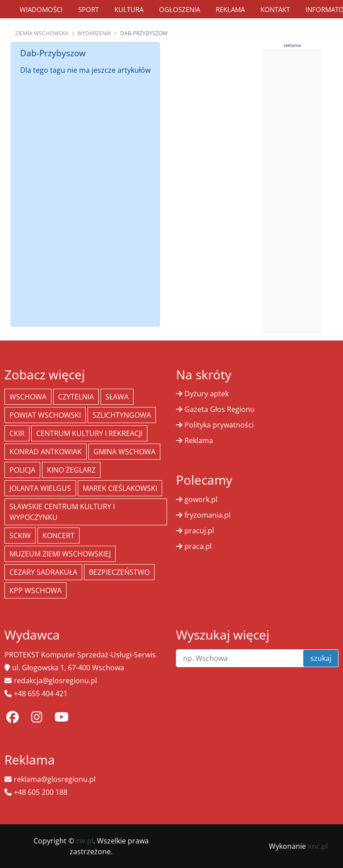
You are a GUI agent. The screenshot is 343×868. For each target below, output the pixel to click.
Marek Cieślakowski (120, 488)
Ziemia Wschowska (42, 33)
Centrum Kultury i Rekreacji (89, 433)
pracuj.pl (199, 531)
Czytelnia (76, 397)
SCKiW (20, 536)
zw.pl (85, 841)
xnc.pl (318, 846)
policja (22, 470)
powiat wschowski (45, 415)
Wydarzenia (94, 33)
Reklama (230, 9)
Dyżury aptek (207, 394)
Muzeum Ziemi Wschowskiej (60, 554)
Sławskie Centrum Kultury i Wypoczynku (62, 512)
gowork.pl (201, 499)
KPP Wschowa (36, 590)
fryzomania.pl (207, 515)
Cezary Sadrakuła (43, 572)
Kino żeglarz (71, 470)
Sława (117, 397)
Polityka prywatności (219, 425)
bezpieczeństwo (119, 572)
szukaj (321, 658)
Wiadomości (41, 9)
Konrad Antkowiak (46, 452)
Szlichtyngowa (122, 415)
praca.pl (198, 546)
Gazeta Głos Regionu (220, 409)
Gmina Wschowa (124, 452)
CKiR (17, 433)
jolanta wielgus (40, 488)
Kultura (129, 9)
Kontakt (275, 9)
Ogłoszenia (180, 9)
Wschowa (28, 397)
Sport (88, 9)
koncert (59, 536)
